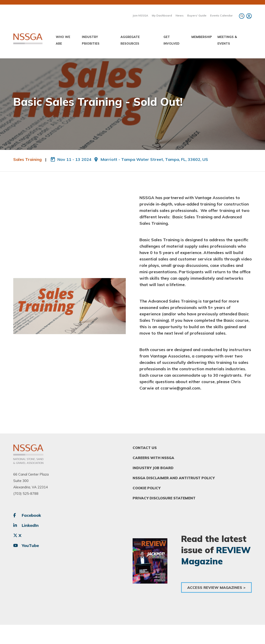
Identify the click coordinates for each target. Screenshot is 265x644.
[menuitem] (248, 16)
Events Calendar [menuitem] (221, 15)
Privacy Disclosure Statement (164, 498)
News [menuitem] (180, 15)
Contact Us (145, 448)
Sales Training (27, 159)
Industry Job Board (153, 468)
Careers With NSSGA (153, 458)
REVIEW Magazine (216, 555)
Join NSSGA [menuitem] (140, 15)
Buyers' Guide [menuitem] (197, 15)
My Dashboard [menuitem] (162, 15)
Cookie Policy (147, 488)
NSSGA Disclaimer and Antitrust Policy (174, 478)
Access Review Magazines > (216, 587)
